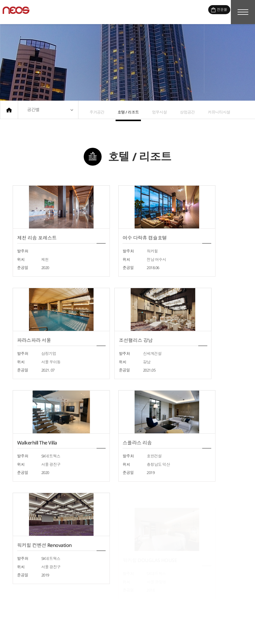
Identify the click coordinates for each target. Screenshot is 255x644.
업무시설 (155, 110)
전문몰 (214, 11)
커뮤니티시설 (211, 110)
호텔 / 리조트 (126, 110)
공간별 (33, 110)
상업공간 (181, 110)
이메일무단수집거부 (223, 632)
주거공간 (96, 110)
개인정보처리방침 (182, 632)
